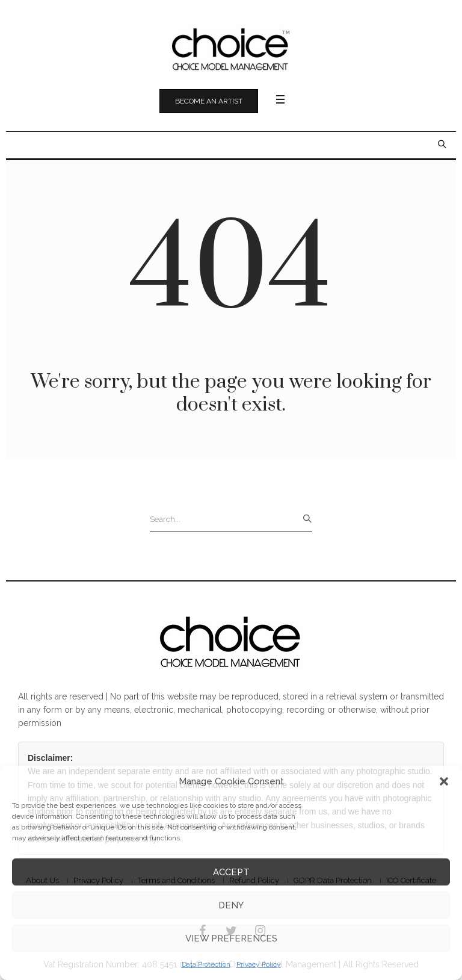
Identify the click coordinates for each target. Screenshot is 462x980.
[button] (444, 781)
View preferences (231, 938)
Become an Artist (209, 101)
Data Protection (206, 964)
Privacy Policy (259, 964)
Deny (231, 905)
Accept (231, 872)
